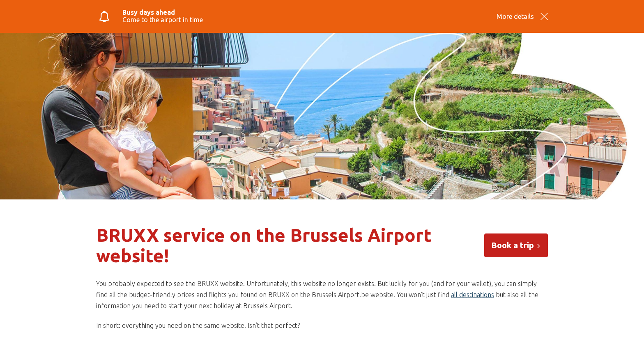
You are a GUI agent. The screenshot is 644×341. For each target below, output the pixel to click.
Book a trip (516, 245)
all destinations (473, 295)
